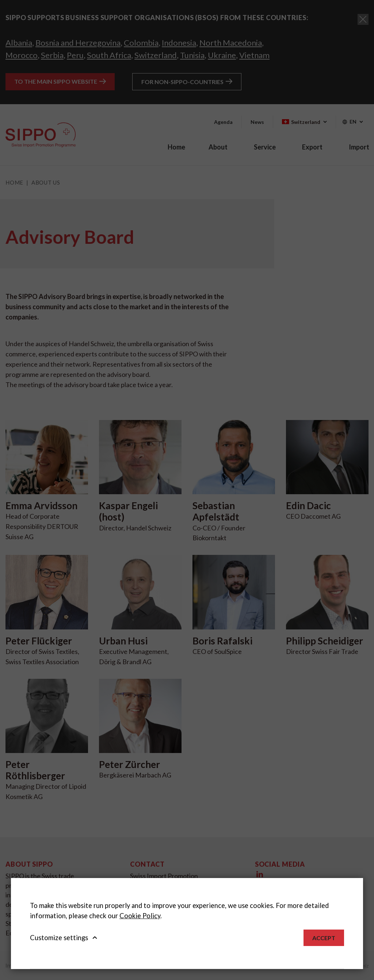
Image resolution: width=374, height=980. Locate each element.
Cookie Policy (140, 916)
